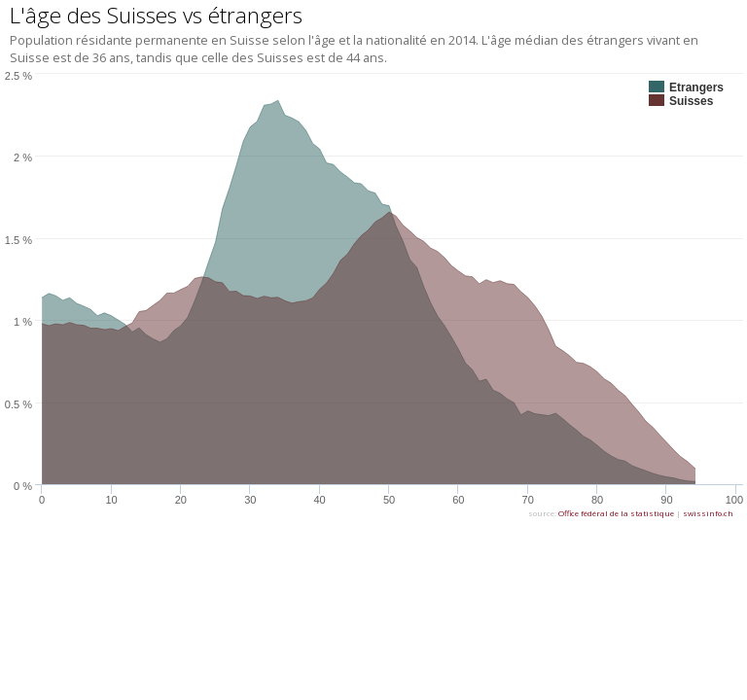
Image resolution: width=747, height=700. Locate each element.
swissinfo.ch (708, 513)
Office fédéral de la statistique (616, 513)
